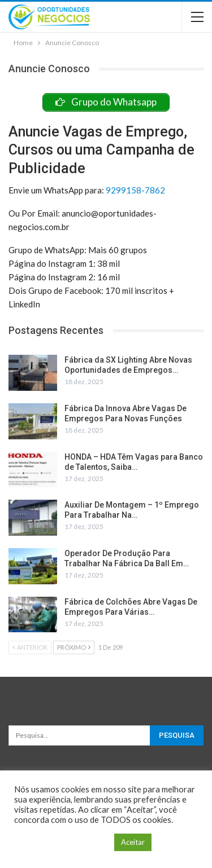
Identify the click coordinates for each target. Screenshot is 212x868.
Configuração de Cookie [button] (61, 842)
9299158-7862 (135, 190)
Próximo (74, 647)
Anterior (30, 647)
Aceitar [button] (133, 842)
